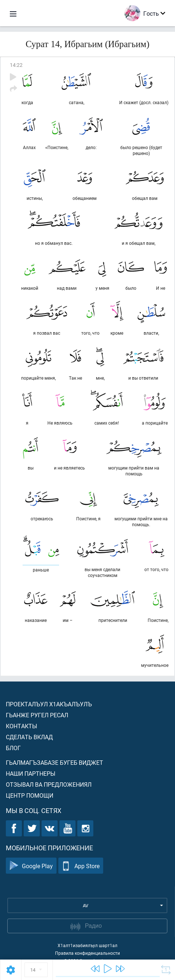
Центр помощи (30, 795)
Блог (13, 748)
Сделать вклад (29, 737)
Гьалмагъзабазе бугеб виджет (55, 762)
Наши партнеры (31, 773)
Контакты (22, 726)
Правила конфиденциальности (87, 953)
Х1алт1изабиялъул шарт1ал (87, 945)
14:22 (16, 65)
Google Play (31, 866)
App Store (81, 866)
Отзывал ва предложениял (49, 784)
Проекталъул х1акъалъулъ (49, 704)
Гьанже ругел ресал (37, 715)
